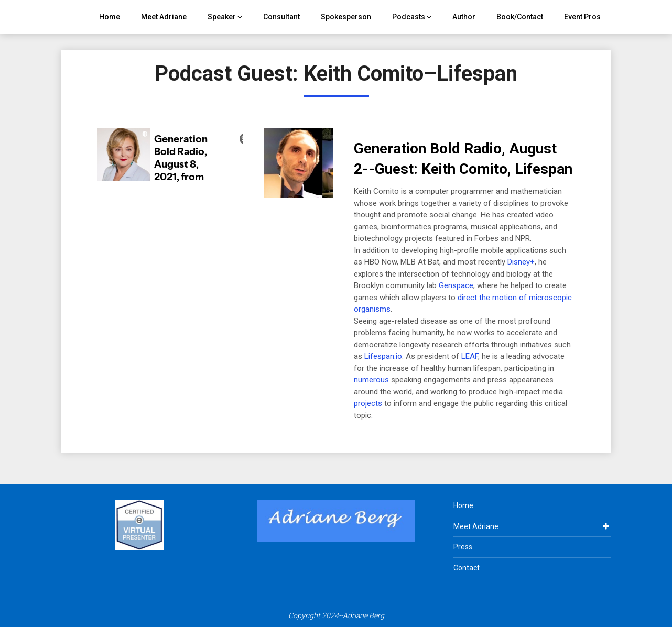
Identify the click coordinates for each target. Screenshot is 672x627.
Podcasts (409, 17)
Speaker (222, 17)
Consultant (281, 17)
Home (110, 17)
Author (464, 17)
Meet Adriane (164, 17)
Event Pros (582, 17)
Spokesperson (346, 17)
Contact (467, 568)
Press (463, 547)
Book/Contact (520, 17)
